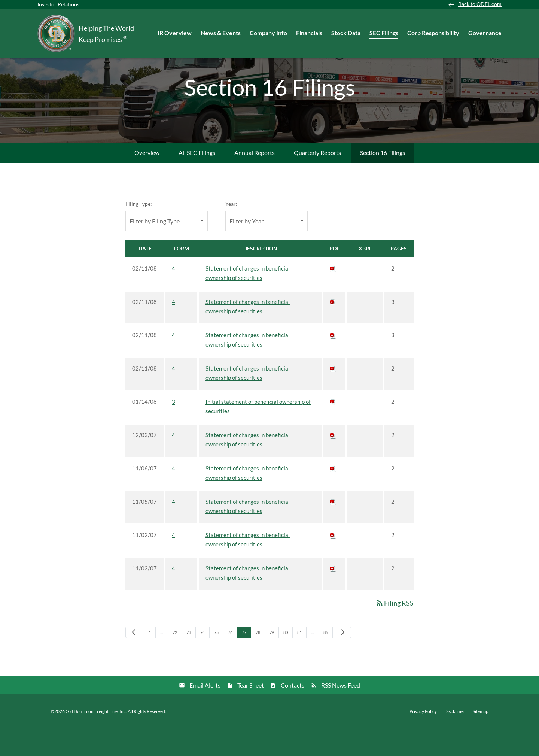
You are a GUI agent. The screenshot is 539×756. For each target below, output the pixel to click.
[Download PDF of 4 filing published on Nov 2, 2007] (333, 562)
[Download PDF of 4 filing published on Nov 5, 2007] (333, 529)
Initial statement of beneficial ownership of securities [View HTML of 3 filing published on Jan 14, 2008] (258, 434)
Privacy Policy (423, 739)
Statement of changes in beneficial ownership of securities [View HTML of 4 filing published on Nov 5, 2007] (248, 534)
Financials (309, 33)
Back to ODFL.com (480, 4)
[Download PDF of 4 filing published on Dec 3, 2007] (333, 462)
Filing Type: (139, 231)
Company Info (268, 33)
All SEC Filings (197, 180)
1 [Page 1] (152, 661)
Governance (485, 33)
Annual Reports (255, 180)
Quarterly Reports (317, 180)
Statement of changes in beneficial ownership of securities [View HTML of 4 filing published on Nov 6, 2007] (248, 500)
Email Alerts (205, 712)
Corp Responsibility (433, 33)
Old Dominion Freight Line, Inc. (96, 739)
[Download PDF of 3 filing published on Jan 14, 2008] (333, 429)
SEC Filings (384, 33)
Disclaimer (455, 739)
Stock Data (346, 33)
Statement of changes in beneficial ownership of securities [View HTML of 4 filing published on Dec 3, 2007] (248, 467)
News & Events (221, 33)
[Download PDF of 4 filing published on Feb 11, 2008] (333, 296)
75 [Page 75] (218, 661)
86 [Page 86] (328, 661)
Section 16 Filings (383, 180)
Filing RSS (394, 630)
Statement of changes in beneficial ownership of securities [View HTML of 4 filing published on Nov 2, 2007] (248, 567)
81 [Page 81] (302, 661)
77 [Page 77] (246, 661)
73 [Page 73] (191, 661)
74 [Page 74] (205, 661)
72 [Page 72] (177, 661)
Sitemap (481, 739)
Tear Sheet (251, 712)
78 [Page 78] (260, 661)
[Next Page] (342, 660)
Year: (231, 231)
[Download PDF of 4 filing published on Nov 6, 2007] (333, 496)
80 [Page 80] (288, 661)
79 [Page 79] (274, 661)
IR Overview (175, 33)
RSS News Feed (341, 712)
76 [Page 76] (232, 661)
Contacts (293, 712)
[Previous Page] (135, 660)
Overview (147, 180)
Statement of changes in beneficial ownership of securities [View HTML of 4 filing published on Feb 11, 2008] (248, 300)
